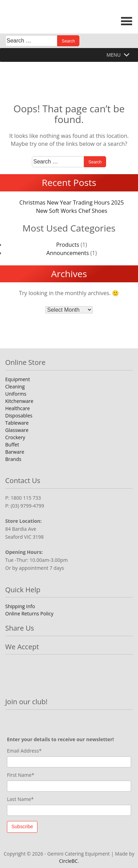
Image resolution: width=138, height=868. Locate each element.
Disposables (19, 416)
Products (68, 245)
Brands (13, 459)
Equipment (18, 379)
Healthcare (18, 408)
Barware (15, 452)
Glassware (17, 430)
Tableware (17, 423)
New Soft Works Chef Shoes (72, 211)
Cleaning (15, 386)
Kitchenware (19, 401)
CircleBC (68, 861)
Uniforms (16, 394)
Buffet (12, 445)
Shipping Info (20, 606)
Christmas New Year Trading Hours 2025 (72, 202)
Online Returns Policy (29, 614)
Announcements (68, 253)
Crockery (15, 437)
